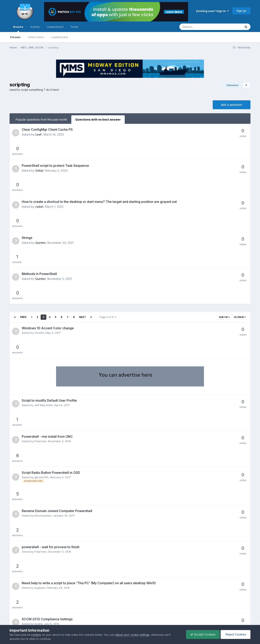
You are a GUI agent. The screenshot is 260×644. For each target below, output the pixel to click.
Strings (27, 184)
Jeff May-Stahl (43, 297)
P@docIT (40, 501)
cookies (36, 635)
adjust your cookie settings (132, 635)
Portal (74, 27)
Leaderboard (60, 37)
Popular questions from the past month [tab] (41, 119)
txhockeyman (43, 354)
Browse (18, 29)
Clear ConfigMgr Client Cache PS (47, 129)
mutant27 (40, 427)
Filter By (240, 227)
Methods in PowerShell (39, 202)
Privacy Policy (124, 613)
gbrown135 (41, 334)
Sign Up (241, 11)
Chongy (39, 465)
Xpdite (38, 409)
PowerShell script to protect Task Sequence (55, 148)
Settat (39, 152)
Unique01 (40, 483)
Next (82, 227)
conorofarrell (43, 522)
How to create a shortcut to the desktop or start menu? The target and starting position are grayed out (99, 166)
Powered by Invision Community (130, 622)
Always (39, 540)
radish (39, 171)
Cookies (143, 613)
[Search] (200, 27)
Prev (23, 227)
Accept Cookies (203, 634)
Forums (15, 37)
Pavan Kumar (43, 445)
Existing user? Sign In (212, 11)
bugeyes (40, 390)
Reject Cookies (236, 634)
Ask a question (232, 105)
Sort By (224, 227)
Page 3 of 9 (108, 227)
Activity (35, 27)
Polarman (40, 316)
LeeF (39, 134)
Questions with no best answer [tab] (98, 119)
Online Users (36, 37)
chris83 (39, 243)
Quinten (41, 189)
